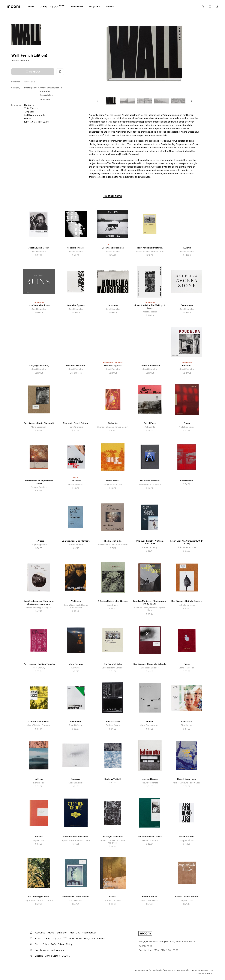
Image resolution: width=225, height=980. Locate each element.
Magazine (95, 7)
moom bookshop (13, 7)
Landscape (45, 99)
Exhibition (62, 933)
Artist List (75, 933)
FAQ (53, 944)
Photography (31, 88)
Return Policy (42, 944)
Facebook (42, 950)
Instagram (58, 950)
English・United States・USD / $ (52, 956)
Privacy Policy (65, 944)
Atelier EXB (30, 82)
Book (31, 7)
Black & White (46, 95)
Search (203, 7)
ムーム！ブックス (52, 6)
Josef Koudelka (20, 61)
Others (110, 7)
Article (51, 933)
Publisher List (89, 933)
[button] (192, 101)
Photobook (77, 7)
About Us (40, 933)
